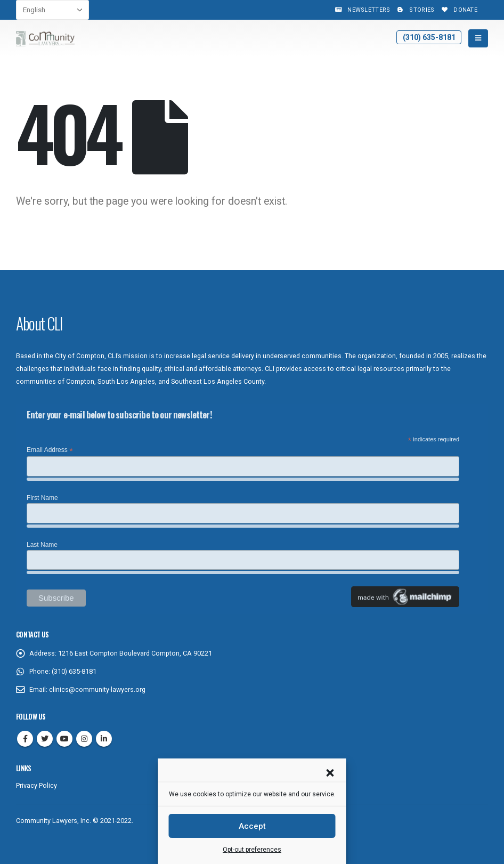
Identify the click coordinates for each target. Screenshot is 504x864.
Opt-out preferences (252, 850)
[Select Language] (52, 10)
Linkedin (104, 739)
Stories (415, 10)
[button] (330, 772)
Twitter (45, 739)
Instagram (84, 739)
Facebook (25, 739)
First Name (42, 498)
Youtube (64, 739)
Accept (252, 826)
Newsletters (362, 10)
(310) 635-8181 (429, 37)
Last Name (42, 545)
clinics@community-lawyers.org (97, 689)
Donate (458, 10)
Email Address (50, 450)
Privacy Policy (36, 785)
